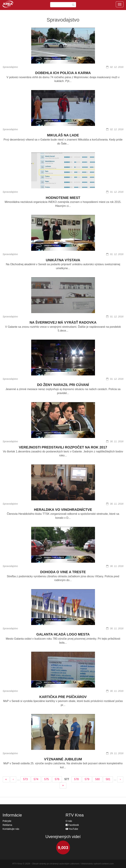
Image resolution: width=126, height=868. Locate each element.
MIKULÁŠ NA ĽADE (63, 135)
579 (87, 779)
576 (57, 779)
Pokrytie (7, 821)
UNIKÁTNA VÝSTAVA (63, 260)
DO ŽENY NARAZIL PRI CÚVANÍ (63, 385)
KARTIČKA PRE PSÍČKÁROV (63, 697)
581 (108, 779)
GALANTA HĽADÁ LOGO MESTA (63, 634)
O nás (69, 821)
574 (36, 779)
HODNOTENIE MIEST (63, 198)
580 (97, 779)
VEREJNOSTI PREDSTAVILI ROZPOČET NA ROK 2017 (63, 447)
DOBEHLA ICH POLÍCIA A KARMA (63, 73)
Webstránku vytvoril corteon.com (97, 864)
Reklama (7, 825)
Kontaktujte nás (11, 829)
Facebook (72, 825)
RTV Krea (17, 864)
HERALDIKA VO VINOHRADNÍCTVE (63, 510)
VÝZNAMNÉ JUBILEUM (63, 759)
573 (25, 779)
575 (47, 779)
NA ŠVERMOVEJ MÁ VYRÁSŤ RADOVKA (63, 322)
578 (76, 779)
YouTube (72, 829)
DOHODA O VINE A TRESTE (63, 572)
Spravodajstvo (10, 67)
